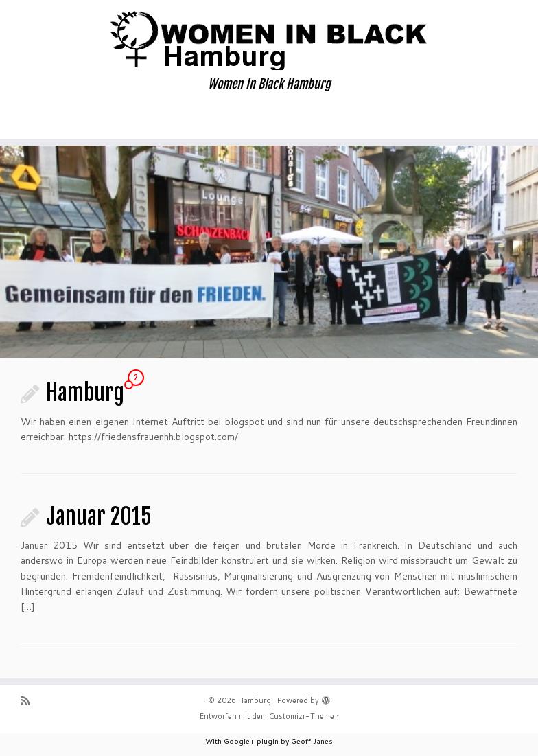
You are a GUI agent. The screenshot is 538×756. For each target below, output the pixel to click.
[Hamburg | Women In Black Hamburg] (269, 38)
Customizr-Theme (302, 716)
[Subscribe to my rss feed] (30, 701)
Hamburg (85, 393)
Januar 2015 (99, 516)
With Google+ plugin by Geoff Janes (269, 741)
